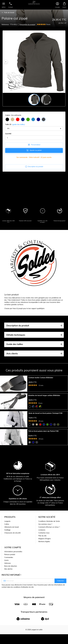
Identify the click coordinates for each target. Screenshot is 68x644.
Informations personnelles (13, 595)
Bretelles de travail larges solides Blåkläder (44, 406)
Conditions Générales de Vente (49, 565)
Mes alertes (8, 613)
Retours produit (10, 598)
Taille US (15, 125)
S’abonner (60, 624)
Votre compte (13, 591)
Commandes (9, 601)
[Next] (62, 62)
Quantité (8, 134)
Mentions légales (44, 585)
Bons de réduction (11, 610)
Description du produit (27, 25)
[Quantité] (34, 138)
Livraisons (42, 574)
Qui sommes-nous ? (45, 568)
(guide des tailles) (18, 124)
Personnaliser (34, 145)
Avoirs (6, 604)
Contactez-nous (44, 577)
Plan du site (42, 579)
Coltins (7, 568)
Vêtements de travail (11, 571)
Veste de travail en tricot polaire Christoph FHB (45, 435)
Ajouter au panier (34, 150)
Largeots (7, 565)
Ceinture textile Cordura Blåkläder (41, 378)
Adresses (8, 607)
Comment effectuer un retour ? (49, 571)
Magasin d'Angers (45, 582)
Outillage (7, 574)
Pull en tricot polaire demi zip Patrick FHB (43, 464)
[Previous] (6, 62)
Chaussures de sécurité (12, 577)
